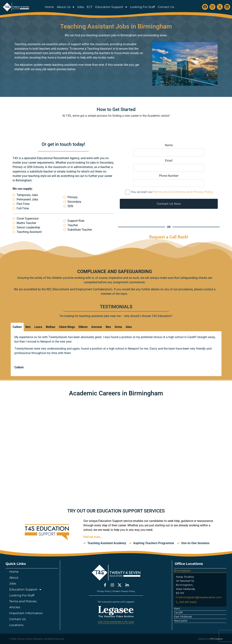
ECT (90, 7)
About (14, 578)
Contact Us (166, 7)
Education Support (111, 7)
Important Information (26, 613)
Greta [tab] (118, 327)
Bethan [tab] (51, 327)
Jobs (81, 7)
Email (169, 165)
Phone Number (169, 181)
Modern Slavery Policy (124, 591)
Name (169, 150)
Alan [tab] (129, 327)
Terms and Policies (23, 601)
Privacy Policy (104, 591)
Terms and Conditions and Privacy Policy (183, 192)
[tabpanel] (116, 354)
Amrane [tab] (97, 327)
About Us (66, 7)
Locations (16, 625)
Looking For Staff (142, 7)
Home (49, 7)
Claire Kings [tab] (67, 327)
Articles (15, 607)
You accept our (169, 192)
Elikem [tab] (83, 327)
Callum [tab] (17, 327)
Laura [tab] (38, 327)
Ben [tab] (28, 327)
